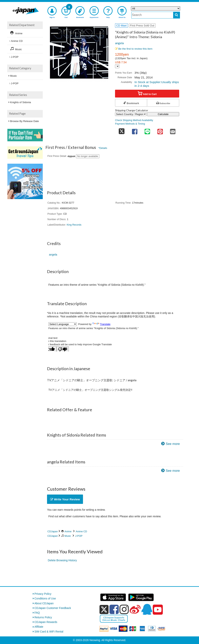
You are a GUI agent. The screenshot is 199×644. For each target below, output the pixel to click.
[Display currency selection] (117, 66)
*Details (103, 148)
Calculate (163, 114)
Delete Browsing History (62, 560)
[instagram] (124, 609)
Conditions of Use (45, 598)
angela (119, 43)
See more (173, 444)
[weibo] (135, 609)
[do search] (177, 15)
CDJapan (53, 531)
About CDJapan (44, 603)
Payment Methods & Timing (130, 124)
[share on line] (147, 130)
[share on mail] (173, 130)
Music (68, 536)
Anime (68, 531)
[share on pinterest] (160, 130)
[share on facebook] (135, 130)
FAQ (37, 613)
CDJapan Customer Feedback (53, 608)
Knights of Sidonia (21, 102)
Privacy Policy (43, 594)
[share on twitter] (122, 130)
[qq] (147, 609)
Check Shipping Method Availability (134, 120)
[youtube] (158, 610)
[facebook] (114, 609)
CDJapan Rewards (46, 622)
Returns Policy (43, 617)
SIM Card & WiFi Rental (49, 632)
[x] (104, 610)
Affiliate (39, 627)
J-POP (79, 536)
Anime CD (81, 531)
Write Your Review (65, 499)
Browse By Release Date (24, 121)
